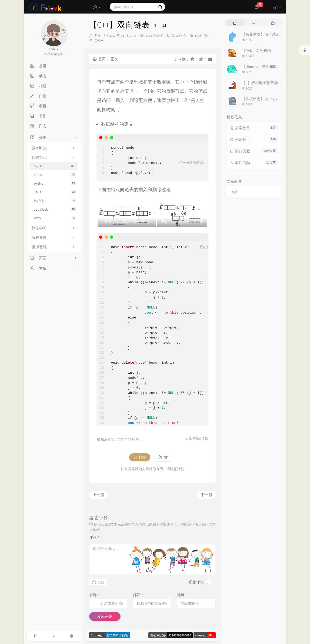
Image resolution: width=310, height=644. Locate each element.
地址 (181, 595)
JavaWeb (55, 209)
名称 (94, 595)
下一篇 (206, 495)
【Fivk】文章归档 (256, 51)
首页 (99, 59)
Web (55, 218)
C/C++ (55, 166)
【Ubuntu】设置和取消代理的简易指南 (274, 67)
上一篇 (98, 495)
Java (55, 192)
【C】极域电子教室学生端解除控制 (271, 83)
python (55, 183)
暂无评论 (179, 36)
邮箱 (138, 595)
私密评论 (196, 582)
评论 (94, 537)
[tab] (234, 23)
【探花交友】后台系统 (261, 34)
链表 (235, 192)
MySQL (55, 201)
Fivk (98, 36)
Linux (55, 175)
